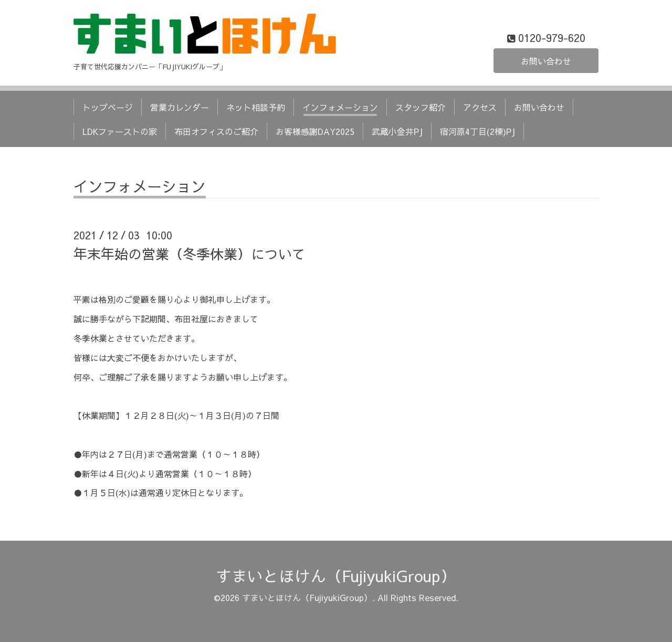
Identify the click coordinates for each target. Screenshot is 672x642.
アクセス (480, 107)
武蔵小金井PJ (397, 131)
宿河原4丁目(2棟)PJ (477, 131)
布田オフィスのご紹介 (216, 131)
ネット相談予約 (256, 107)
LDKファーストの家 (120, 131)
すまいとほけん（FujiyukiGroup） (336, 576)
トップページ (108, 107)
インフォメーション (340, 107)
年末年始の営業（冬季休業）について (190, 254)
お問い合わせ (546, 61)
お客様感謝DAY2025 (315, 131)
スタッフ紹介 (421, 107)
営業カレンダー (180, 107)
